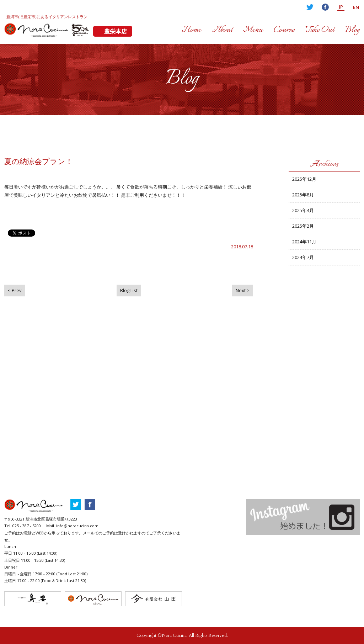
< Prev (15, 290)
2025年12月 (304, 179)
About (222, 30)
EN (356, 7)
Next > (243, 290)
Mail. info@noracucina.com (72, 526)
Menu (253, 30)
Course (284, 30)
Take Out (320, 30)
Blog (352, 30)
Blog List (129, 290)
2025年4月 (303, 210)
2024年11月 (304, 242)
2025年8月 (303, 195)
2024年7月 (303, 257)
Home (192, 30)
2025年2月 (303, 226)
